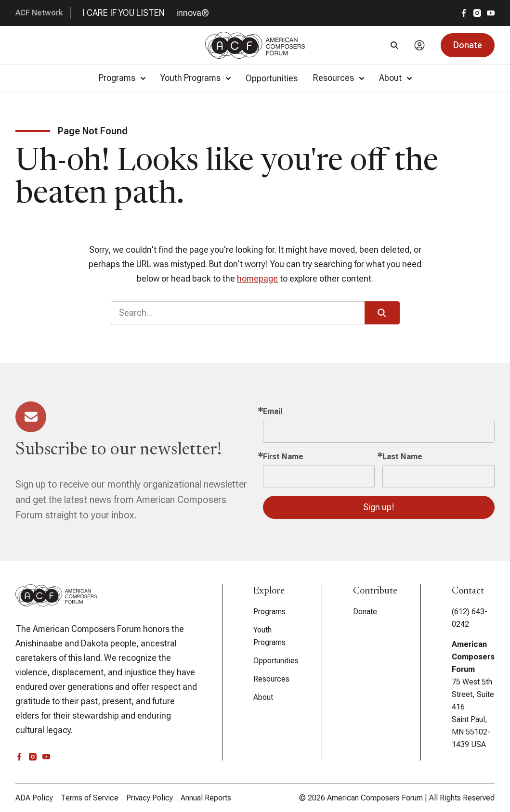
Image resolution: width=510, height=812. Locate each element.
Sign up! (379, 507)
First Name (283, 457)
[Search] (394, 45)
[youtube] (491, 13)
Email (273, 411)
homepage (257, 278)
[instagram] (477, 13)
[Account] (419, 45)
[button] (468, 45)
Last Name (402, 457)
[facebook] (464, 13)
